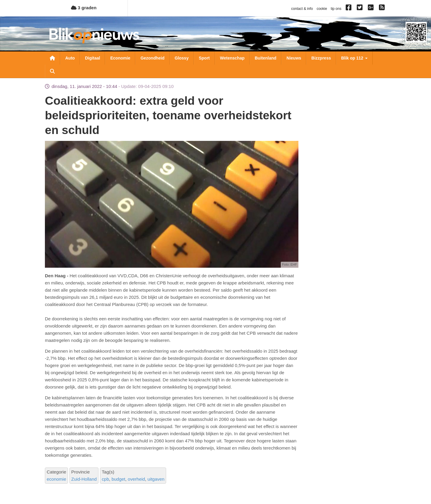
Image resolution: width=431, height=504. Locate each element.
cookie (322, 9)
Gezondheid (152, 58)
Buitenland (265, 58)
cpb (105, 479)
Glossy (182, 58)
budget (119, 479)
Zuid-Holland (84, 479)
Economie (120, 58)
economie (56, 479)
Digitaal (93, 58)
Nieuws (294, 58)
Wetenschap (232, 58)
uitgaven (156, 479)
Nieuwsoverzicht (52, 58)
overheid (136, 479)
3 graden (84, 8)
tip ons (336, 9)
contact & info (302, 9)
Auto (70, 58)
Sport (204, 58)
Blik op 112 (354, 58)
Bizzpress (321, 58)
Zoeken (52, 71)
